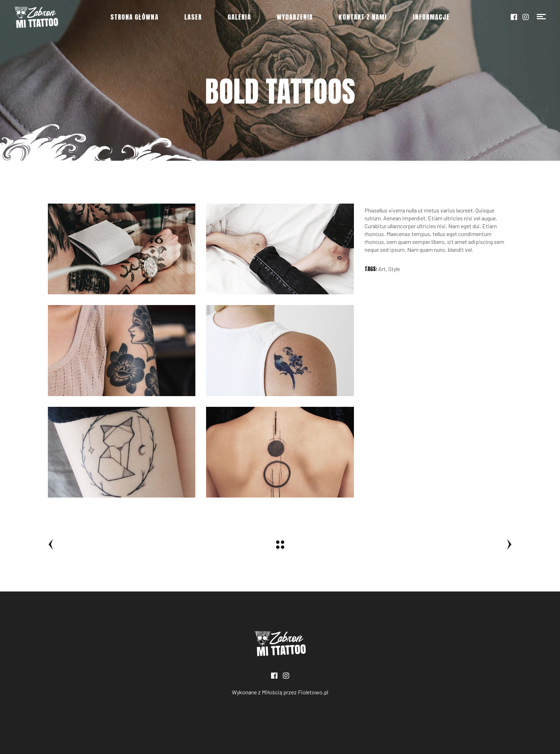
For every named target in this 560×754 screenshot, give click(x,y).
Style (394, 269)
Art (382, 269)
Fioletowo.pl (313, 692)
